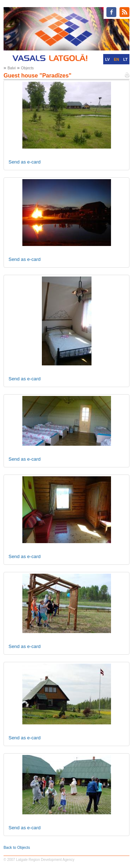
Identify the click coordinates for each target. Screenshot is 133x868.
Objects (27, 68)
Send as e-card (24, 162)
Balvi (12, 68)
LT (126, 59)
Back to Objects (17, 847)
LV (107, 59)
